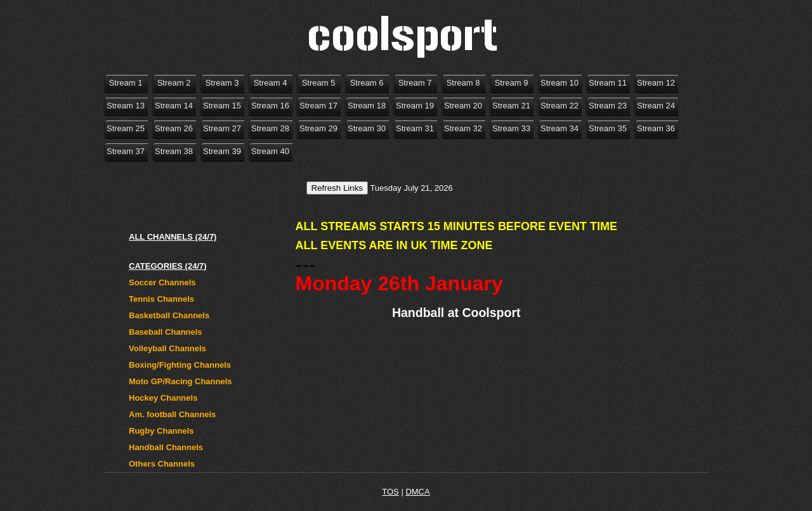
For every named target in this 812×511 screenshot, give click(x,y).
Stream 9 (512, 83)
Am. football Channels (172, 414)
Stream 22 (560, 106)
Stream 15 (222, 106)
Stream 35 (608, 128)
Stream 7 (415, 83)
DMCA (417, 492)
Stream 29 (318, 128)
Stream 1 (126, 83)
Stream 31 (415, 128)
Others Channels (162, 464)
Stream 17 (318, 106)
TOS (390, 492)
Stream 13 (126, 106)
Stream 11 (608, 83)
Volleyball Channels (167, 348)
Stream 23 (608, 106)
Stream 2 (174, 83)
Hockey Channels (163, 398)
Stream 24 (656, 106)
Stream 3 (222, 83)
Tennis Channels (161, 299)
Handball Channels (166, 447)
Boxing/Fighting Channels (180, 365)
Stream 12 (656, 83)
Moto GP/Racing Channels (180, 381)
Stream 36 (656, 128)
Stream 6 (367, 83)
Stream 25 (126, 128)
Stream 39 (222, 151)
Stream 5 (319, 83)
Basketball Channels (169, 315)
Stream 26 (174, 128)
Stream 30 (367, 128)
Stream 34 (560, 128)
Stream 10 (560, 83)
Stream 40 (270, 151)
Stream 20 (463, 106)
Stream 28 (270, 128)
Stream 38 (174, 151)
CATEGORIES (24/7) (168, 266)
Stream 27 (222, 128)
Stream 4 (271, 83)
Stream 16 (270, 106)
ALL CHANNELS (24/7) (173, 237)
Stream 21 (511, 106)
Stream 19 (415, 106)
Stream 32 (463, 128)
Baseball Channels (166, 332)
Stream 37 (126, 151)
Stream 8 (463, 83)
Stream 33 (511, 128)
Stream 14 (174, 106)
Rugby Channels (161, 431)
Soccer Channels (162, 282)
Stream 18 (367, 106)
